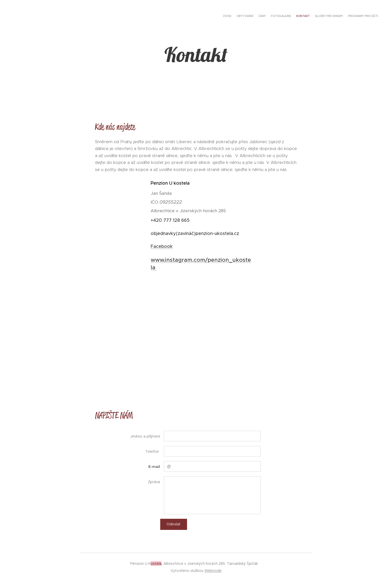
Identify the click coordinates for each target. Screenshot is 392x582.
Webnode (213, 571)
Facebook (162, 246)
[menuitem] (348, 16)
